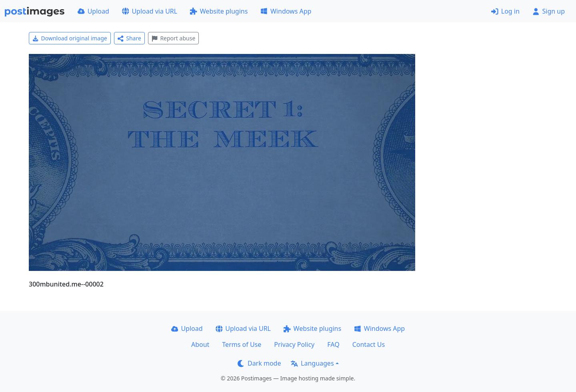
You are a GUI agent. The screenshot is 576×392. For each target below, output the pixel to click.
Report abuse (173, 38)
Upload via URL (150, 11)
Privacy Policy (294, 344)
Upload (93, 11)
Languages (312, 363)
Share (129, 38)
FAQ (333, 344)
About (200, 344)
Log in (505, 11)
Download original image (70, 38)
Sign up (549, 11)
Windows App (286, 11)
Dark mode (259, 363)
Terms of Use (242, 344)
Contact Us (369, 344)
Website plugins (219, 11)
